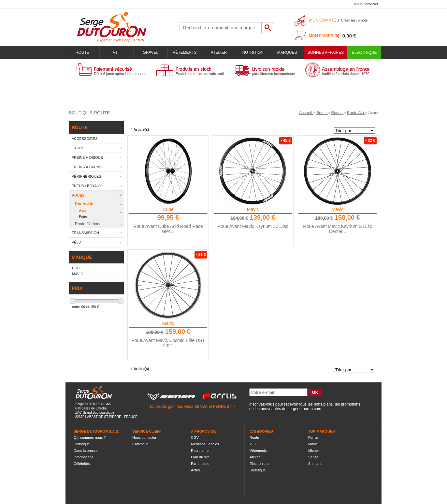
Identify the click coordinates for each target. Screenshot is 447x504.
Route (82, 52)
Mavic (253, 209)
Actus (195, 470)
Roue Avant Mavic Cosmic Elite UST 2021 (168, 343)
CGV (195, 437)
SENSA (201, 407)
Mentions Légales (205, 444)
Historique (82, 444)
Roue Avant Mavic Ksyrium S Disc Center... (337, 229)
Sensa (313, 457)
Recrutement (201, 451)
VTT (116, 52)
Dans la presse (86, 451)
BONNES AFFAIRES (326, 52)
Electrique (364, 52)
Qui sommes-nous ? (90, 437)
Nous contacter (366, 4)
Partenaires (200, 464)
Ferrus (313, 437)
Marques (287, 52)
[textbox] (221, 28)
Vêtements (185, 52)
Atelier (219, 52)
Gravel (151, 52)
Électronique (260, 464)
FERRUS (221, 407)
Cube (168, 209)
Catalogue (140, 444)
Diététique (258, 470)
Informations (84, 457)
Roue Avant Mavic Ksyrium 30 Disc (253, 226)
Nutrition (253, 52)
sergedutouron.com (304, 409)
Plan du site (200, 457)
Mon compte (323, 20)
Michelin (315, 451)
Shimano (315, 464)
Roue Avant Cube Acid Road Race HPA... (168, 229)
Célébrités (82, 464)
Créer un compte (354, 20)
